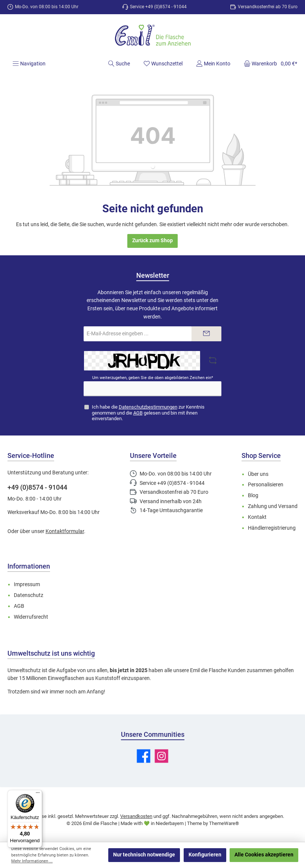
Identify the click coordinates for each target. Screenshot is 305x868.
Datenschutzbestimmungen (148, 407)
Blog (253, 495)
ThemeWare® (224, 823)
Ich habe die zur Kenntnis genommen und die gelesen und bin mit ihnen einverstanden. (148, 413)
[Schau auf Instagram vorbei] (161, 756)
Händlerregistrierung (272, 528)
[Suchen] (119, 64)
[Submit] (206, 334)
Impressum (27, 584)
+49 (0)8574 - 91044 (37, 487)
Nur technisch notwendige (144, 855)
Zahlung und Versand (273, 506)
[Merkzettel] (163, 64)
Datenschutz (29, 595)
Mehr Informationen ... (32, 861)
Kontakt (257, 517)
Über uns (258, 474)
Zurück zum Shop (152, 241)
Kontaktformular (65, 531)
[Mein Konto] (213, 64)
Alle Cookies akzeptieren (264, 855)
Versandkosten (136, 816)
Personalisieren (266, 485)
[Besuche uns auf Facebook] (144, 756)
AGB (138, 413)
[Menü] (29, 64)
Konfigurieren (205, 855)
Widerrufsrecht (31, 617)
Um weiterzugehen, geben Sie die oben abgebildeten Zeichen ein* (153, 378)
